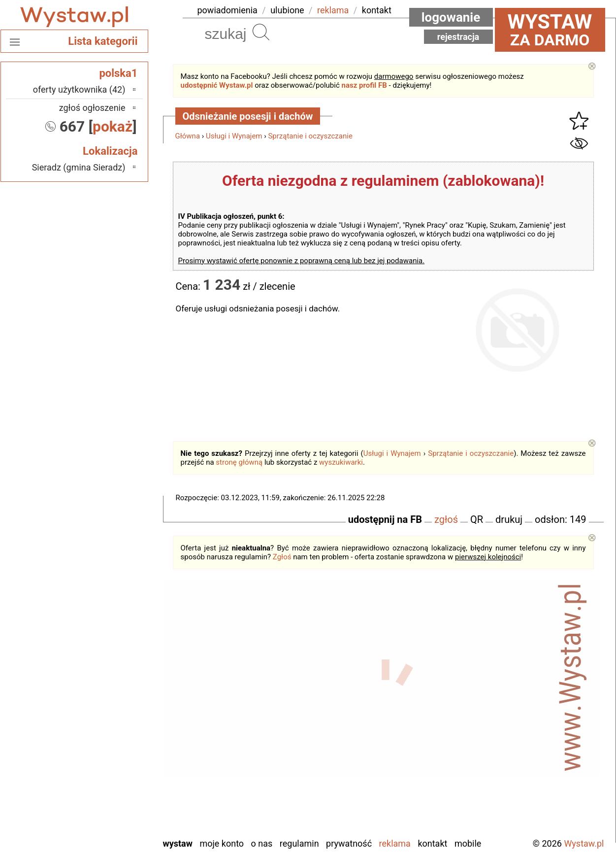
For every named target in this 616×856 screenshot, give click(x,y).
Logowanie (451, 17)
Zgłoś (282, 557)
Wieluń (113, 803)
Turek (115, 789)
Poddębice (106, 749)
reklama (333, 10)
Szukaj (261, 32)
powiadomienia (227, 10)
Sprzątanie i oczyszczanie (310, 136)
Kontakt (432, 843)
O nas (262, 843)
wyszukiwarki (341, 462)
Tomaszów (106, 776)
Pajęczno (109, 736)
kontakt (377, 10)
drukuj (509, 519)
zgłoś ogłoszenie (92, 108)
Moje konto (222, 843)
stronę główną (239, 462)
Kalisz (114, 696)
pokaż (113, 126)
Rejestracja (458, 37)
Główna (188, 136)
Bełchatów (107, 656)
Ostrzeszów (104, 709)
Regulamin (299, 843)
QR (477, 519)
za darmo (550, 30)
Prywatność (349, 843)
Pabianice (108, 723)
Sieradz (112, 763)
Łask (117, 669)
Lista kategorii (103, 41)
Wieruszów (105, 816)
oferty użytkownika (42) (79, 89)
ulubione (287, 10)
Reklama (395, 843)
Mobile (468, 843)
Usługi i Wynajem (234, 136)
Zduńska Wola (100, 829)
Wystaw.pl (584, 843)
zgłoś (446, 519)
